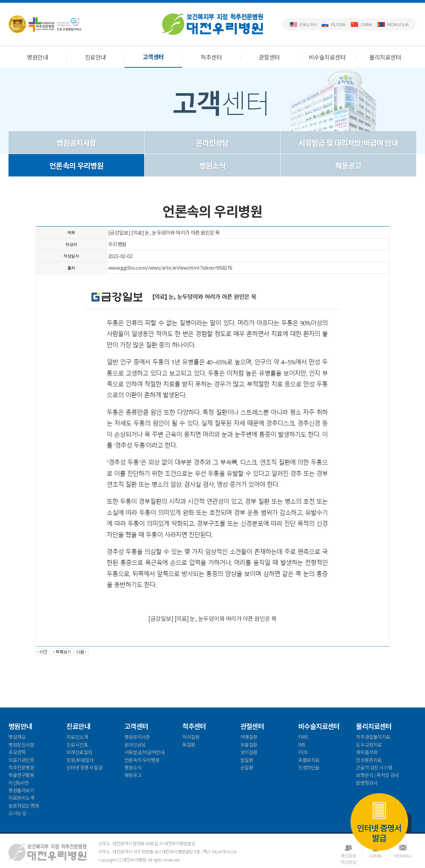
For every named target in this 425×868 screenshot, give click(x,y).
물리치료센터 (385, 57)
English (308, 24)
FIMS (303, 737)
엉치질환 (249, 752)
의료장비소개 (21, 798)
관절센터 (269, 57)
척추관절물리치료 (373, 737)
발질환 (247, 760)
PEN (303, 752)
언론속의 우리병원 (76, 165)
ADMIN (376, 856)
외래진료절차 (79, 752)
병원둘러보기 (21, 790)
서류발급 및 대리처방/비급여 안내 (348, 142)
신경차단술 (309, 767)
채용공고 (348, 165)
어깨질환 (249, 737)
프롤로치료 (309, 760)
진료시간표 (77, 745)
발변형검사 (367, 783)
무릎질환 (249, 745)
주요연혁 (17, 752)
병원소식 (212, 165)
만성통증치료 (369, 760)
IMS (302, 745)
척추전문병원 (21, 767)
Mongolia (398, 24)
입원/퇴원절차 (80, 760)
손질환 (247, 767)
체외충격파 (367, 752)
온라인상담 (212, 142)
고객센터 (153, 57)
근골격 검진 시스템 (374, 767)
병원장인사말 (21, 745)
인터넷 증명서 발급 (379, 821)
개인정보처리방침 (348, 856)
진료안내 (96, 57)
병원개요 (17, 737)
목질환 (189, 745)
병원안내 (37, 57)
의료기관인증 (21, 760)
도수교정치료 (369, 745)
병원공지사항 (76, 142)
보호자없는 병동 (24, 805)
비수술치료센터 (327, 57)
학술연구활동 (21, 775)
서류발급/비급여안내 (144, 752)
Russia (338, 24)
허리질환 (191, 737)
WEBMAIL (403, 856)
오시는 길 (18, 813)
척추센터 (211, 57)
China (366, 24)
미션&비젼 (19, 783)
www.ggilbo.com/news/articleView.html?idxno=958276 (170, 267)
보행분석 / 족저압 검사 (377, 775)
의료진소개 (77, 737)
